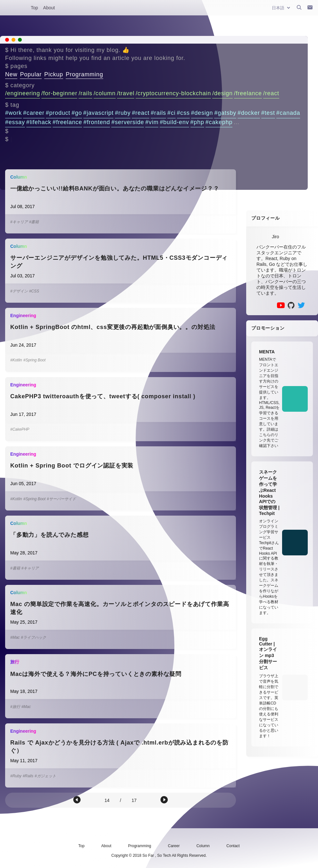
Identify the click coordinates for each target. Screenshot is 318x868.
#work (13, 113)
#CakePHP (20, 429)
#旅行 (15, 707)
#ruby (123, 113)
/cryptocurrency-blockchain (173, 93)
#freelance (67, 122)
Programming (84, 74)
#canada (288, 113)
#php (197, 122)
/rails (85, 93)
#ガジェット (45, 776)
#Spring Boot (34, 360)
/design (222, 93)
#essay (15, 122)
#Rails (28, 776)
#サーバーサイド (61, 499)
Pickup (54, 74)
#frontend (97, 122)
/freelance (248, 93)
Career (174, 846)
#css (183, 113)
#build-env (174, 122)
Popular (31, 74)
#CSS (34, 291)
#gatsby (225, 113)
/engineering (23, 93)
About (49, 8)
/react (271, 93)
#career (34, 113)
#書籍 (34, 222)
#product (58, 113)
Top (34, 8)
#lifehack (39, 122)
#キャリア (19, 222)
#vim (152, 122)
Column (203, 846)
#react (141, 113)
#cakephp (219, 122)
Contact (233, 846)
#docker (249, 113)
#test (268, 113)
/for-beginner (59, 93)
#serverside (128, 122)
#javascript (99, 113)
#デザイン (19, 291)
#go (77, 113)
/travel (126, 93)
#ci (171, 113)
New (11, 74)
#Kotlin (16, 360)
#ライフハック (33, 637)
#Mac (15, 637)
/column (105, 93)
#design (202, 113)
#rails (158, 113)
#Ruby (16, 776)
